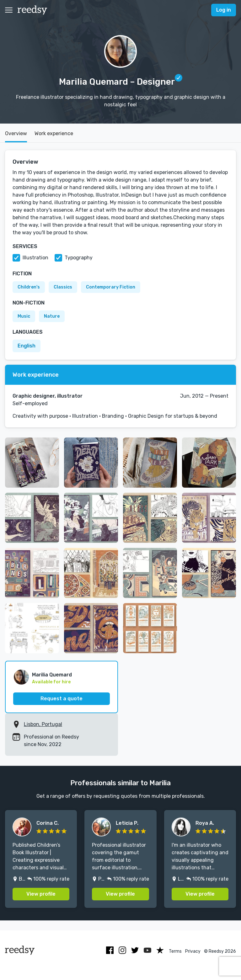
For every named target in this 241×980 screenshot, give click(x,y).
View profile (41, 894)
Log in (224, 10)
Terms (175, 951)
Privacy (193, 951)
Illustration (35, 258)
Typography (79, 258)
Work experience (54, 133)
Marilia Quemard (52, 675)
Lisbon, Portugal (43, 724)
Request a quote (62, 699)
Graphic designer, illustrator (48, 396)
